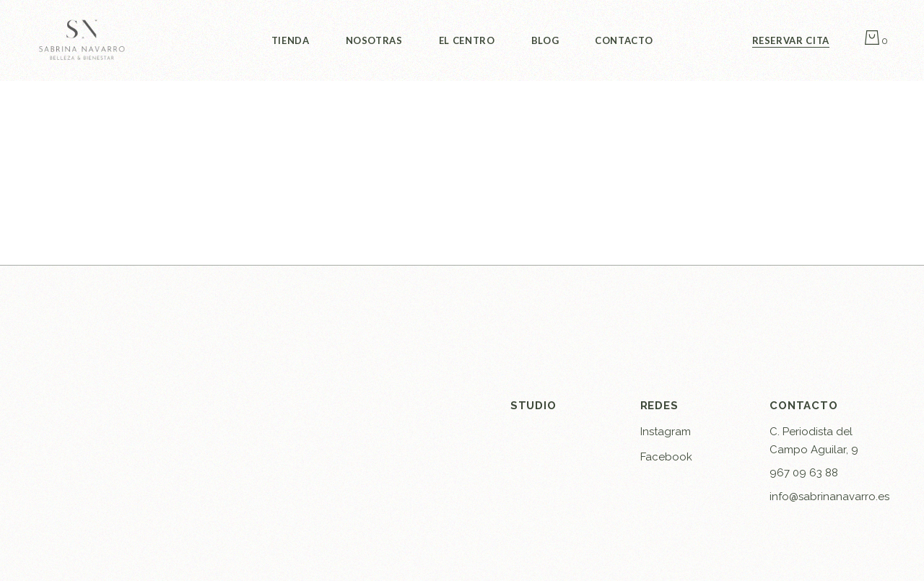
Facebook (666, 457)
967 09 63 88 (804, 473)
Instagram (666, 432)
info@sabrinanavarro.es (829, 497)
